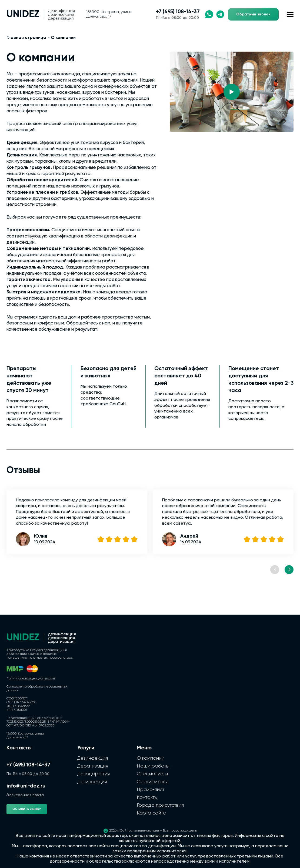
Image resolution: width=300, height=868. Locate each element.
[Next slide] (289, 570)
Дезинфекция (93, 758)
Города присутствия (160, 805)
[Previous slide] (275, 570)
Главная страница (26, 38)
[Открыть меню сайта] (290, 14)
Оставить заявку (27, 809)
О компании (151, 758)
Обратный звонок (253, 14)
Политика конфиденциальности (31, 679)
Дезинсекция (92, 782)
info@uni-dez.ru (26, 786)
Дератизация (93, 766)
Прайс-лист (151, 790)
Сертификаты (152, 782)
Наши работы (153, 766)
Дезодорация (94, 774)
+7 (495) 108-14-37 (178, 12)
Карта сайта (151, 813)
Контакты (147, 797)
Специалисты (152, 774)
